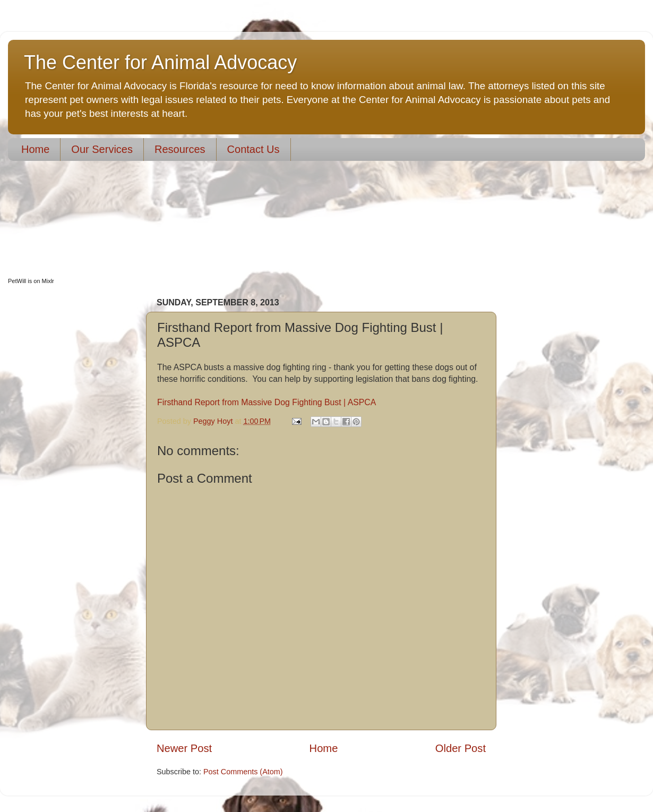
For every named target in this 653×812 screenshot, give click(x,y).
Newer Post (184, 748)
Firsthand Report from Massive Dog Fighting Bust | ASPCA (267, 402)
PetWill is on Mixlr (31, 281)
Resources (180, 149)
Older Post (461, 748)
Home (35, 149)
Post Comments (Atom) (243, 772)
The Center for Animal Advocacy (160, 62)
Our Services (102, 149)
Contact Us (254, 149)
